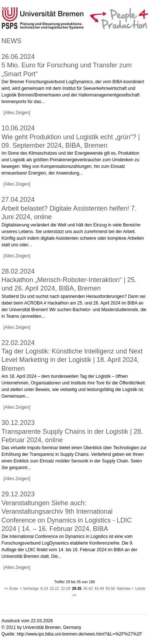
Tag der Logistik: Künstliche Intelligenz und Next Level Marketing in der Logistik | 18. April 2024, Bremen (72, 360)
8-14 (44, 589)
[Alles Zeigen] (17, 113)
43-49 (99, 589)
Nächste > (125, 589)
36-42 (88, 589)
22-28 (66, 589)
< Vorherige (29, 589)
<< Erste (11, 589)
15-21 (55, 589)
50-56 (110, 589)
